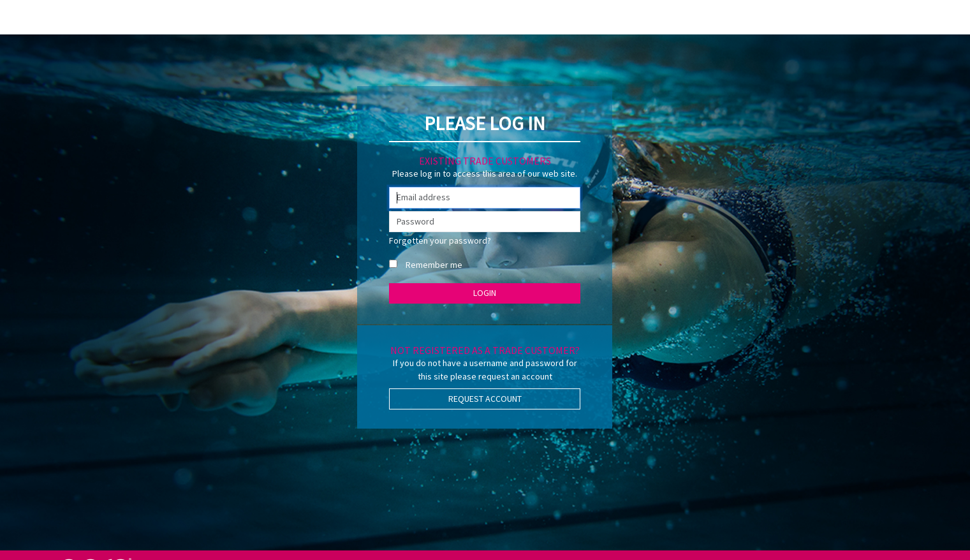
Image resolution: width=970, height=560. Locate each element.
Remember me (434, 265)
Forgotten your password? (440, 240)
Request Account (485, 399)
